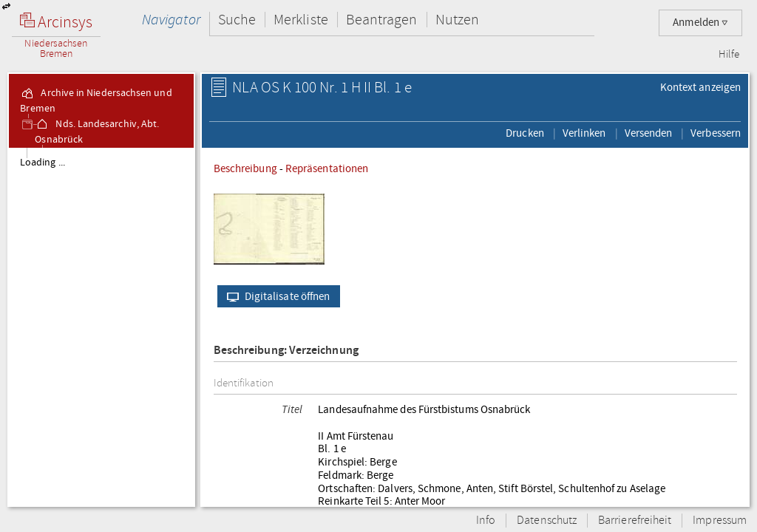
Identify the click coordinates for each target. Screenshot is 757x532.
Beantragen (382, 20)
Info (486, 521)
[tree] (101, 327)
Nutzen (457, 20)
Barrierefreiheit (635, 521)
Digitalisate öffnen (275, 296)
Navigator (171, 20)
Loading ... (43, 163)
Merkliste (301, 20)
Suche (237, 20)
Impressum (720, 521)
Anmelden (700, 23)
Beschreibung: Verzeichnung (286, 351)
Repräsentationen (327, 168)
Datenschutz (547, 521)
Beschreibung (245, 168)
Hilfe (729, 55)
